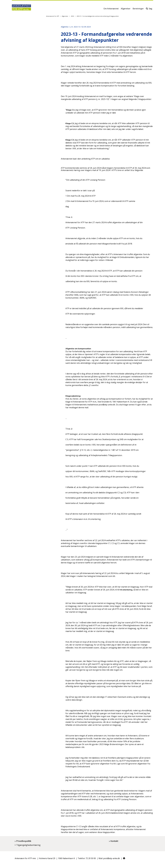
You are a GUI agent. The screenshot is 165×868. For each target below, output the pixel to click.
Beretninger (138, 9)
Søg (149, 9)
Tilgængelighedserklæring (28, 845)
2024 (72, 16)
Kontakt (114, 841)
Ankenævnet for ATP (53, 16)
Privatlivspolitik (24, 841)
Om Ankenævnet (111, 9)
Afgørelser (126, 9)
